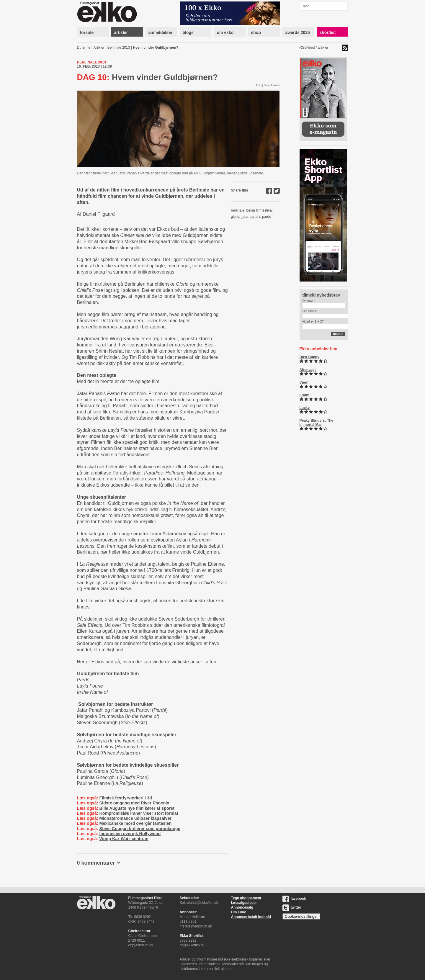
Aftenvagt (308, 370)
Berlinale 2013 (119, 48)
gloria (235, 217)
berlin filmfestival (260, 210)
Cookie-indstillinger (301, 916)
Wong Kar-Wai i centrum (124, 839)
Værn (304, 382)
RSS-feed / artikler (314, 48)
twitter (292, 907)
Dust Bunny (309, 357)
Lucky (305, 408)
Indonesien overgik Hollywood (130, 834)
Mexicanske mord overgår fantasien (135, 823)
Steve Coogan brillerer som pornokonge (140, 829)
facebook (294, 899)
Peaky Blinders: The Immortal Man (317, 423)
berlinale (238, 210)
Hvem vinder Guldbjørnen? (156, 48)
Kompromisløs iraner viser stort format (139, 813)
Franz (304, 395)
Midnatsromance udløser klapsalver (135, 818)
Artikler (99, 48)
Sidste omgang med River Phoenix (134, 803)
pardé (267, 217)
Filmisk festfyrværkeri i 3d (125, 798)
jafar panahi (251, 217)
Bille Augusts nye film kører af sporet (137, 808)
